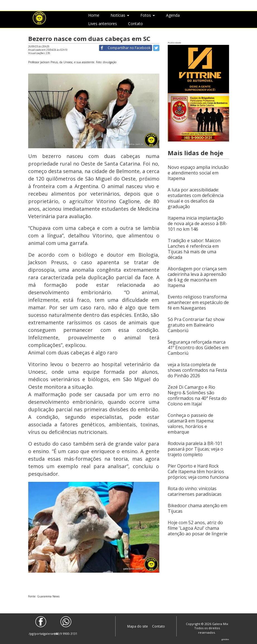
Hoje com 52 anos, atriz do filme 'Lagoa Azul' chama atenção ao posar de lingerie (198, 528)
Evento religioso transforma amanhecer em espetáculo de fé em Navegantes (198, 302)
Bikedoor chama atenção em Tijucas (197, 508)
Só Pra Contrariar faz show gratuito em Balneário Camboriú (196, 325)
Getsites (225, 639)
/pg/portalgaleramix (41, 626)
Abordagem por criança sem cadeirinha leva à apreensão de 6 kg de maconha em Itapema (197, 277)
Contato (135, 24)
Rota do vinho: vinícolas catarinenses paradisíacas (195, 491)
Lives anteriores (103, 24)
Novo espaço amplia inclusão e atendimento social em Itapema (198, 173)
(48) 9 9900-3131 (66, 626)
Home (94, 15)
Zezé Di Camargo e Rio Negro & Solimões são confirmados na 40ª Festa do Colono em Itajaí (197, 395)
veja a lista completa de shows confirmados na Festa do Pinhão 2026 (197, 370)
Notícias (120, 15)
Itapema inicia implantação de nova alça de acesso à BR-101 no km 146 (197, 223)
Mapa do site (138, 626)
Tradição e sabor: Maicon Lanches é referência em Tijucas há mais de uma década (194, 249)
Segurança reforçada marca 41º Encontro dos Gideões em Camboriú (198, 347)
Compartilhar (125, 48)
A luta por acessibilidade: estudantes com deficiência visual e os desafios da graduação (196, 198)
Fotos (148, 15)
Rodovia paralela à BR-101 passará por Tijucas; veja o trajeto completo (195, 449)
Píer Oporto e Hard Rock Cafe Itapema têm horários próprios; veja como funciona (198, 472)
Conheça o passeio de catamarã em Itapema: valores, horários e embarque (191, 424)
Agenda (173, 15)
